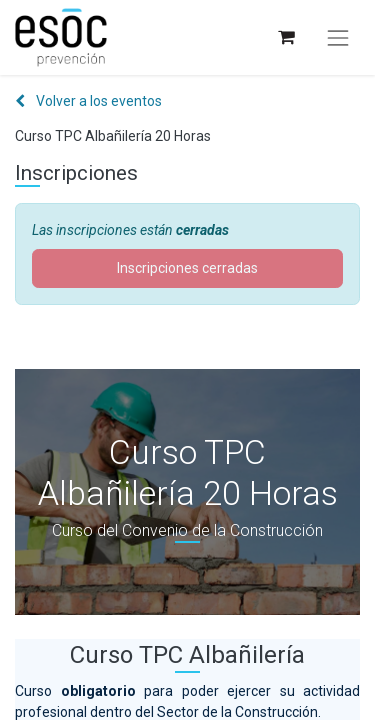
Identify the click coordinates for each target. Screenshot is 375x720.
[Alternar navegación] (338, 38)
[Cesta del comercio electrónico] (285, 37)
